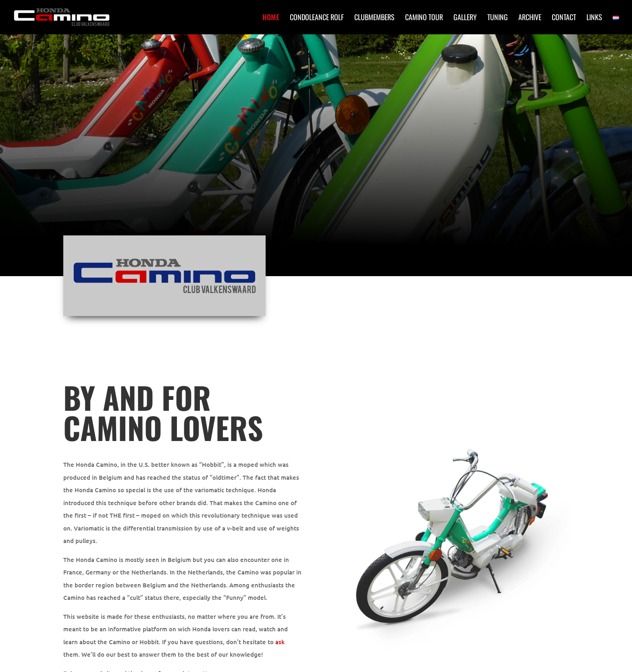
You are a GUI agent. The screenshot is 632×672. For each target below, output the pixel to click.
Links (594, 18)
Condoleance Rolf (317, 18)
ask (280, 642)
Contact (564, 18)
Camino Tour (424, 18)
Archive (530, 18)
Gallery (465, 18)
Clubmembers (374, 18)
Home (271, 18)
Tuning (498, 18)
